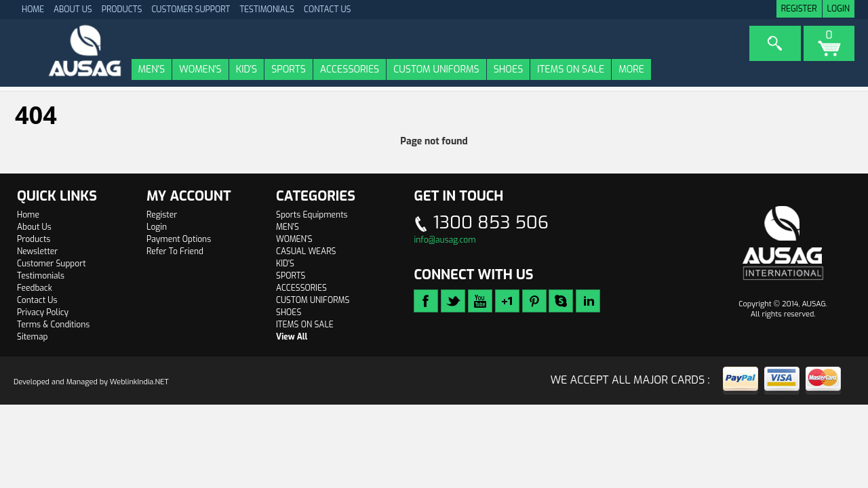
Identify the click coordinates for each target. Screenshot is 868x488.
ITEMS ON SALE (571, 69)
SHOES (509, 69)
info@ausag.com (445, 240)
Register (799, 9)
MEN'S (152, 69)
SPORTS (289, 69)
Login (839, 9)
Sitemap (32, 337)
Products (122, 9)
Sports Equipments (312, 215)
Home (28, 215)
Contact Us (328, 9)
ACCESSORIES (350, 69)
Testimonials (267, 9)
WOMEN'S (200, 69)
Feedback (35, 288)
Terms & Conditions (53, 325)
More (631, 69)
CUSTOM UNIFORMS (436, 69)
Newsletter (37, 251)
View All (292, 337)
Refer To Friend (175, 251)
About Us (73, 9)
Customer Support (191, 9)
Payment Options (179, 239)
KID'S (246, 69)
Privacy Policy (43, 312)
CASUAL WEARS (306, 251)
